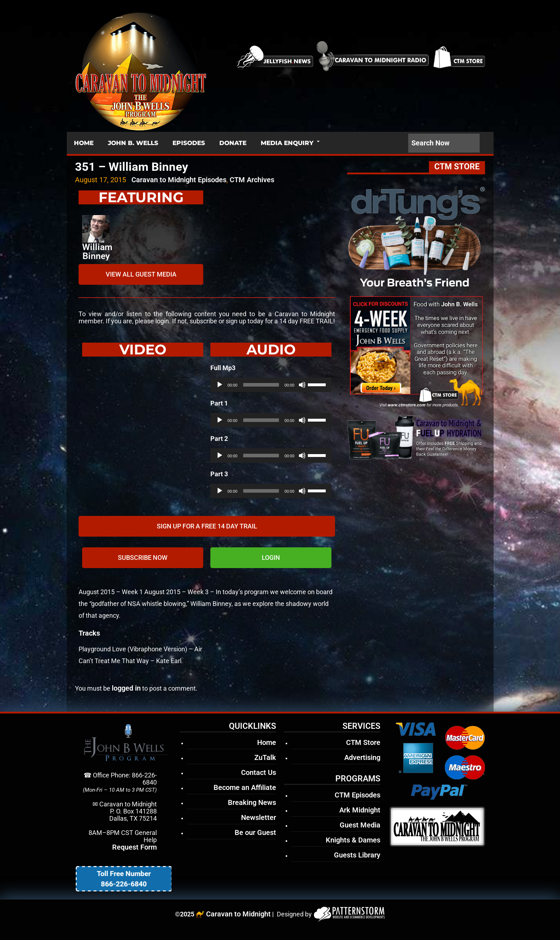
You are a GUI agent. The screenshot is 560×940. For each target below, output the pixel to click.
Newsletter (259, 817)
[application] (271, 385)
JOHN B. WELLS (133, 143)
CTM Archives (252, 180)
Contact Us (259, 772)
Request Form (134, 847)
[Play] (220, 385)
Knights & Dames (353, 840)
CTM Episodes (357, 795)
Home (267, 742)
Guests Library (357, 855)
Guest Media (360, 825)
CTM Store (363, 742)
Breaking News (252, 802)
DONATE (233, 143)
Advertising (362, 757)
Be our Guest (255, 832)
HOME (84, 143)
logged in (126, 688)
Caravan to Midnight (238, 914)
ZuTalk (265, 757)
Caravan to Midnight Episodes (179, 180)
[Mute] (302, 385)
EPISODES (189, 143)
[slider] (261, 385)
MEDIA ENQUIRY (287, 143)
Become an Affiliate (245, 787)
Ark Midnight (360, 810)
